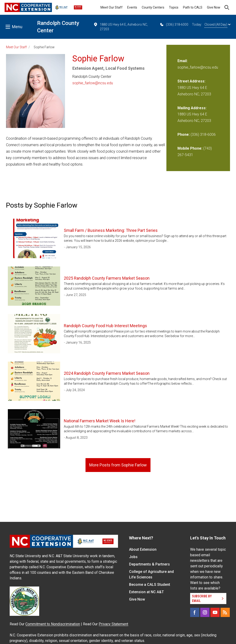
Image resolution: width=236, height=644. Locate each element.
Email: (183, 61)
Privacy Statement (113, 624)
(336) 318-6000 (174, 24)
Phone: (184, 135)
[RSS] (225, 612)
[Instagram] (205, 612)
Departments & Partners (149, 564)
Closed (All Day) (217, 24)
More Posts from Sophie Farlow (118, 465)
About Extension (143, 549)
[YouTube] (215, 612)
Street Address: (191, 81)
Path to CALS (193, 7)
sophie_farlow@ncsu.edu (93, 83)
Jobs (133, 557)
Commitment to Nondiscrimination (53, 624)
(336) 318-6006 (203, 135)
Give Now (214, 7)
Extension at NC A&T (146, 592)
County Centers (153, 7)
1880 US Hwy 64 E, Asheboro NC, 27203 (120, 27)
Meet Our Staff (112, 7)
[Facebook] (195, 612)
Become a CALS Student (150, 585)
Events (132, 7)
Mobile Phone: (190, 148)
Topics (174, 7)
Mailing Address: (192, 108)
